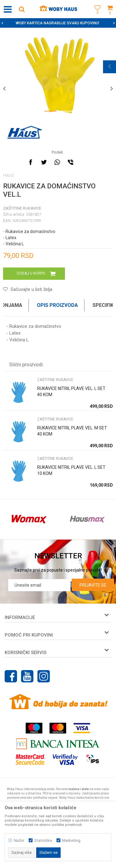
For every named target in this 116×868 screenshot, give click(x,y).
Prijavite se (93, 585)
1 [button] (50, 112)
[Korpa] (110, 16)
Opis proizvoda (57, 305)
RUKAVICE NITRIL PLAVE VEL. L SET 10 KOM (71, 470)
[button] (22, 9)
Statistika (43, 840)
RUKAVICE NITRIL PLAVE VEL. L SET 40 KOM (71, 392)
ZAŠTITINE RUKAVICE (22, 208)
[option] (58, 75)
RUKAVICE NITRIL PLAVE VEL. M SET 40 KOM (72, 431)
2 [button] (66, 112)
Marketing (71, 840)
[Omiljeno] (96, 16)
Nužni (19, 840)
